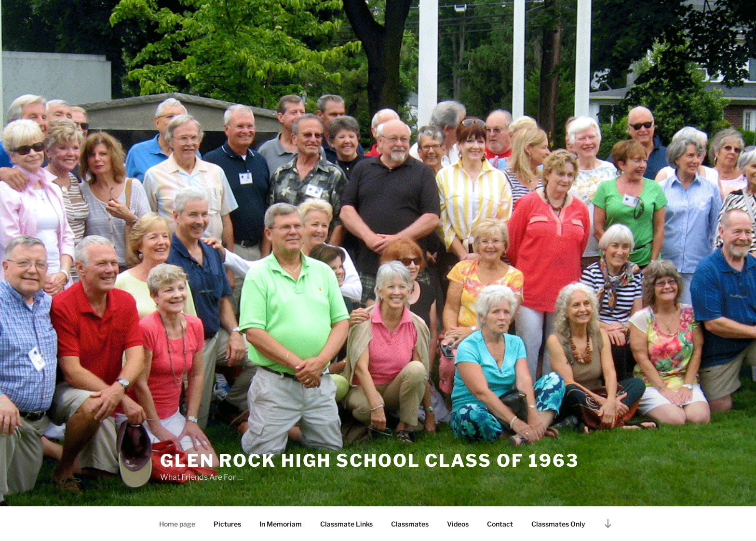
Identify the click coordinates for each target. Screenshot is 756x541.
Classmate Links (346, 524)
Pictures (227, 524)
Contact (500, 524)
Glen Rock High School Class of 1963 (370, 460)
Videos (458, 524)
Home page (177, 524)
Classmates (410, 524)
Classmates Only (558, 524)
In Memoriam (281, 524)
